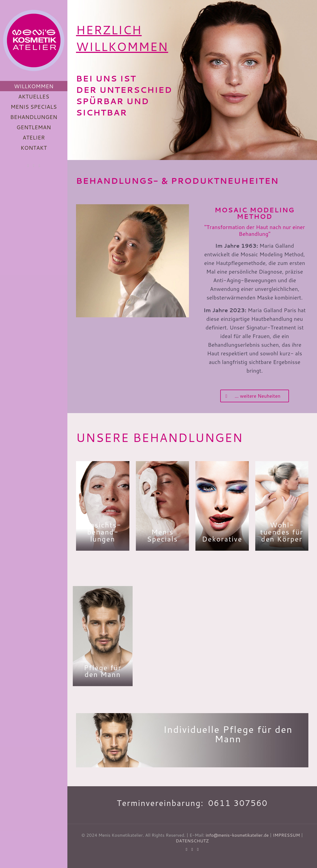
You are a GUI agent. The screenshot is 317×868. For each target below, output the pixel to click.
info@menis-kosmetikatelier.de (237, 835)
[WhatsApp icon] (28, 166)
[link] (132, 261)
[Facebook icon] (34, 166)
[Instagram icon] (39, 166)
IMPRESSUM (286, 835)
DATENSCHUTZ (192, 841)
